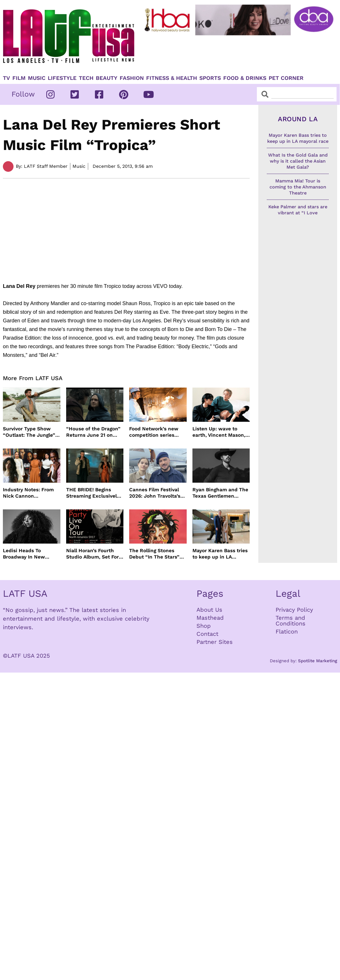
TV (6, 78)
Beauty (107, 78)
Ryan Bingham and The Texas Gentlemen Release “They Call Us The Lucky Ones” (220, 493)
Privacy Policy (294, 610)
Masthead (210, 618)
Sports (210, 78)
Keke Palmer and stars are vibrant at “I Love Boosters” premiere (298, 213)
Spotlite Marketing (318, 661)
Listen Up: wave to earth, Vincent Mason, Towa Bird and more (219, 432)
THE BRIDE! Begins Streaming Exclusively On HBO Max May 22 (93, 493)
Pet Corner (286, 78)
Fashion (132, 78)
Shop (204, 626)
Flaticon (287, 631)
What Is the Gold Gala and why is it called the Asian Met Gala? (298, 161)
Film (19, 78)
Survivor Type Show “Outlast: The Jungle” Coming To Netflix (29, 432)
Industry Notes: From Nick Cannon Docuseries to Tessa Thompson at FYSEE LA (31, 493)
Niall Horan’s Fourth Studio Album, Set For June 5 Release (92, 554)
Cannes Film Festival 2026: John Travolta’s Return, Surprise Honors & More (155, 493)
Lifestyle (62, 78)
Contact (207, 634)
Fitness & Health (172, 78)
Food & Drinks (245, 78)
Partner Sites (215, 642)
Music (37, 78)
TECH (86, 78)
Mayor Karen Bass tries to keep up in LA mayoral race (220, 554)
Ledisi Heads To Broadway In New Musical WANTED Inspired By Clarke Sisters (25, 554)
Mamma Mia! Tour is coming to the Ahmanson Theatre (298, 187)
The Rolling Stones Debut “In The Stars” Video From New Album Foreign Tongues (157, 554)
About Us (209, 610)
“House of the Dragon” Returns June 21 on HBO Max (93, 432)
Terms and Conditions (291, 621)
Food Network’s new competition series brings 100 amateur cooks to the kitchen (154, 432)
